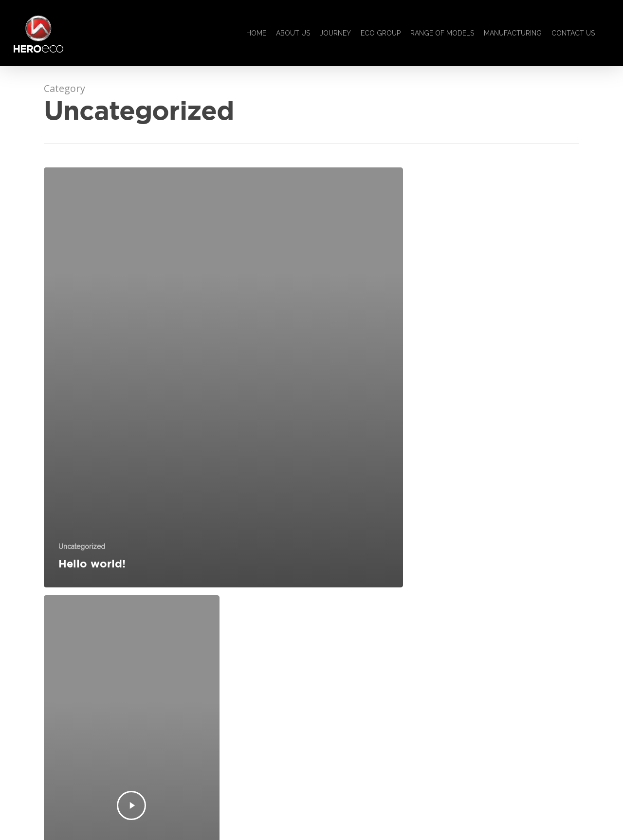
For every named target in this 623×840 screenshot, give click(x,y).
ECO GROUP (381, 33)
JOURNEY (335, 33)
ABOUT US (293, 33)
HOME (256, 33)
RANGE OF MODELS (442, 33)
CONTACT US (573, 33)
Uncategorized (82, 547)
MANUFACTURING (513, 33)
